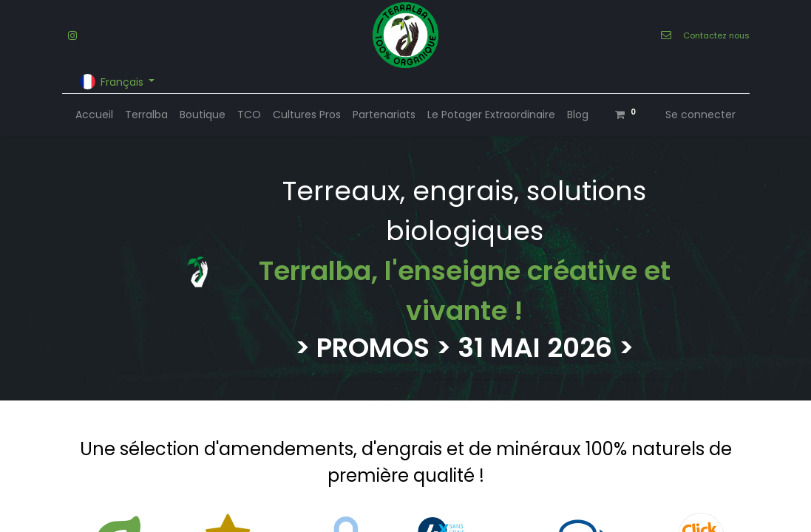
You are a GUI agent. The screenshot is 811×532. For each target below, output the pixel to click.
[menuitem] (94, 115)
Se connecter (700, 115)
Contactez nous (716, 35)
